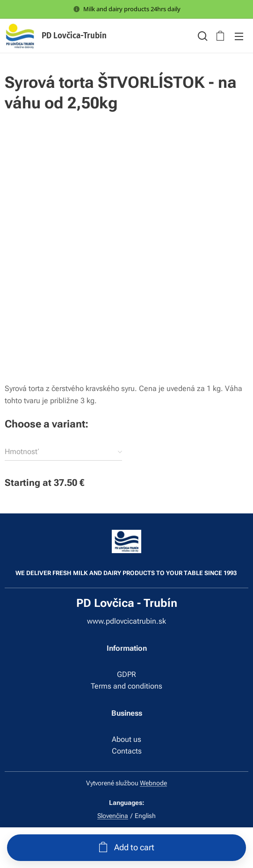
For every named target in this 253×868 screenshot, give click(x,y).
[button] (202, 36)
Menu (239, 36)
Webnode (153, 783)
